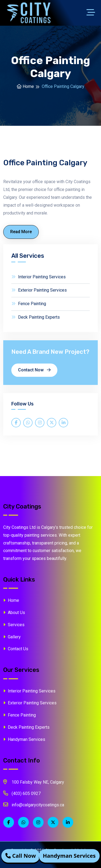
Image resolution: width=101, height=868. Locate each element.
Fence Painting (29, 304)
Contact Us (16, 649)
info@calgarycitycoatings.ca (34, 804)
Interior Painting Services (39, 277)
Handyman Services (24, 739)
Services (14, 625)
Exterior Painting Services (39, 290)
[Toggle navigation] (92, 13)
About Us (14, 613)
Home (25, 86)
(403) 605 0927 (22, 793)
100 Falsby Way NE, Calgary (34, 782)
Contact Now (34, 370)
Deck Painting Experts (36, 317)
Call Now (21, 856)
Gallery (12, 637)
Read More (21, 232)
